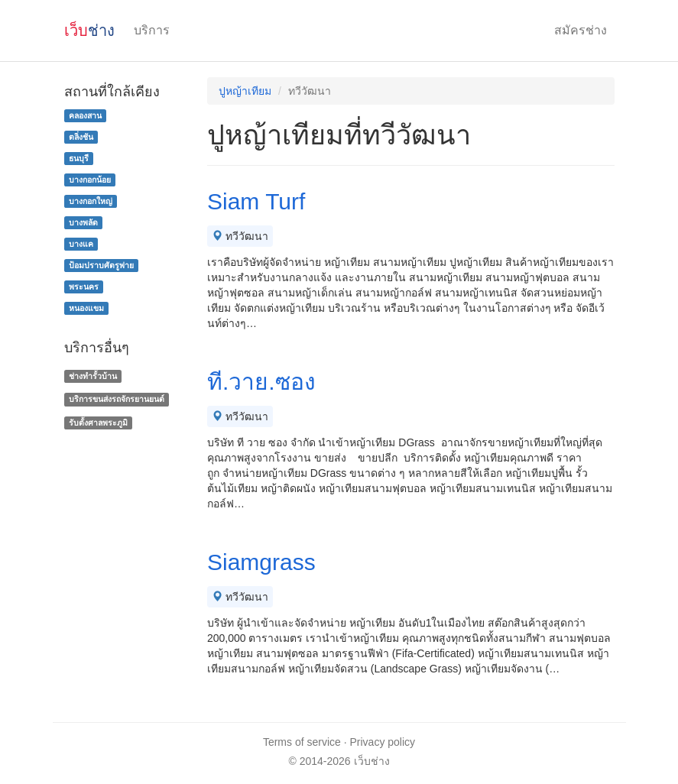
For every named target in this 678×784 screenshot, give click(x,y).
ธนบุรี (79, 158)
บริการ (152, 30)
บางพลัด (83, 222)
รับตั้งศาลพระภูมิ (98, 423)
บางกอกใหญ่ (91, 201)
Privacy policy (383, 742)
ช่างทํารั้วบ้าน (93, 376)
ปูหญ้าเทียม (245, 91)
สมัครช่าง (581, 30)
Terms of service (302, 742)
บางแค (81, 244)
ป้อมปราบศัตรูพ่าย (101, 265)
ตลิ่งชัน (81, 137)
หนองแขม (86, 308)
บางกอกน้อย (90, 180)
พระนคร (84, 287)
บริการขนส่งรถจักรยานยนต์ (117, 399)
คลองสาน (85, 115)
